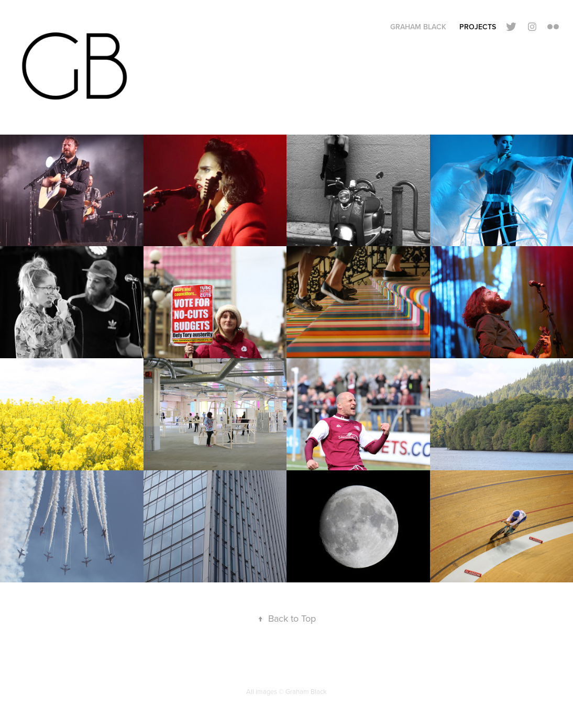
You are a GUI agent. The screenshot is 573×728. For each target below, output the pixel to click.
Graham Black (418, 27)
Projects (478, 27)
